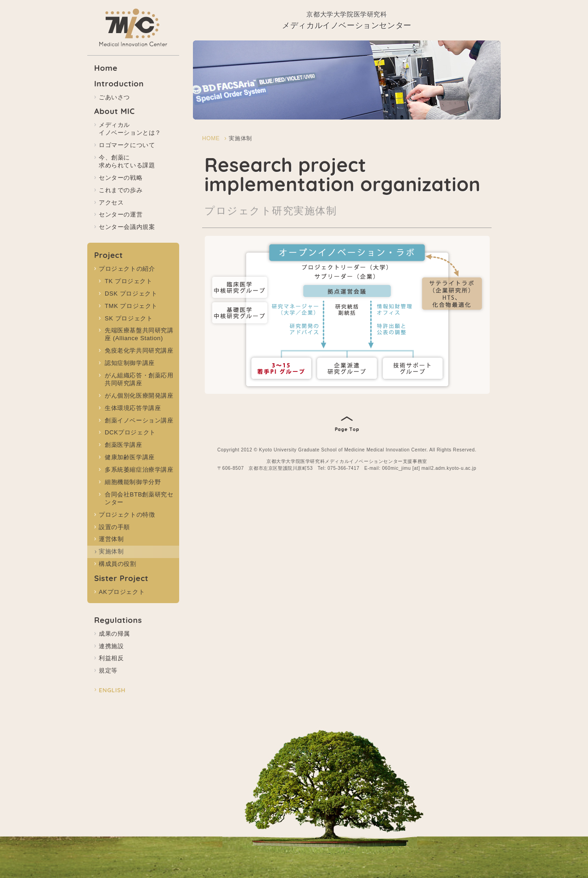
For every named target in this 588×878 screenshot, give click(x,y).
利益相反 (111, 658)
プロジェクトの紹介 (127, 269)
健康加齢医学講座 (130, 457)
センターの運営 (121, 214)
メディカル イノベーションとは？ (130, 129)
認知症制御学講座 (130, 363)
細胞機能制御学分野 (133, 482)
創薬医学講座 (124, 445)
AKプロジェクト (122, 592)
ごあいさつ (114, 97)
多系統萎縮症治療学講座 (139, 470)
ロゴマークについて (127, 145)
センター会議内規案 (127, 227)
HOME (211, 138)
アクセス (111, 202)
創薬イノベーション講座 (139, 420)
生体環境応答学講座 (133, 408)
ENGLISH (112, 690)
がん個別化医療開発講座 (139, 396)
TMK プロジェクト (131, 306)
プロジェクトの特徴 (127, 515)
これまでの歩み (121, 190)
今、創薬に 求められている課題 (127, 161)
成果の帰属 (114, 634)
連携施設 (111, 646)
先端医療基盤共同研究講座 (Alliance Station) (139, 334)
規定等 (108, 670)
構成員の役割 (118, 564)
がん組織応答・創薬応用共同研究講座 (139, 379)
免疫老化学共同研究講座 (139, 351)
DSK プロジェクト (131, 294)
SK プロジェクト (129, 318)
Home (106, 68)
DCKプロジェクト (130, 432)
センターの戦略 (121, 178)
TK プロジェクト (129, 281)
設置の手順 (114, 527)
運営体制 (111, 539)
